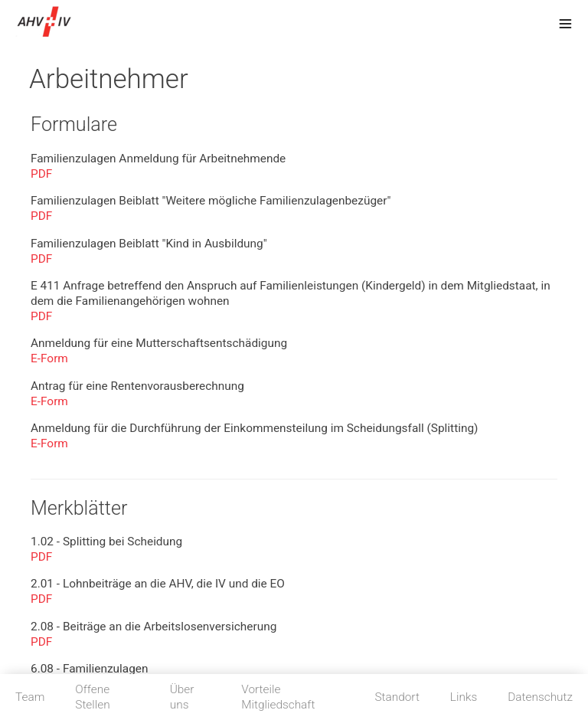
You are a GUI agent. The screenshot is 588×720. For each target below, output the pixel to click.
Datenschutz (540, 697)
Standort (397, 697)
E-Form (49, 358)
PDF (41, 174)
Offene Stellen (92, 697)
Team (30, 697)
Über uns (182, 697)
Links (464, 697)
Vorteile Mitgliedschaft (278, 697)
